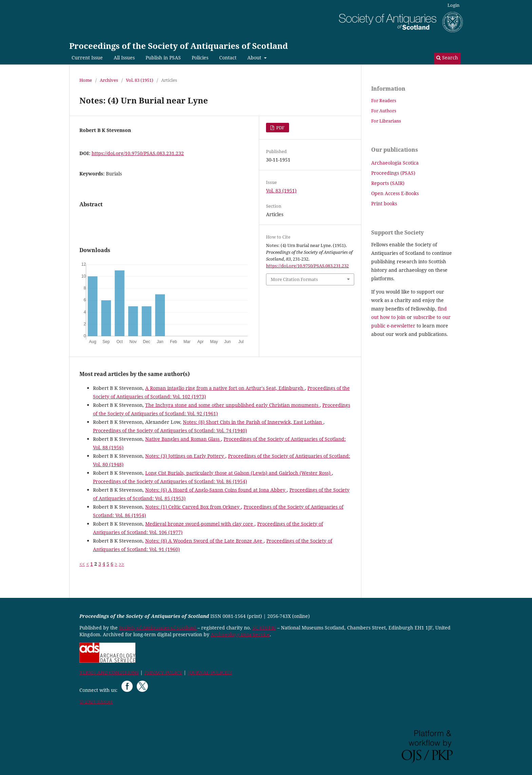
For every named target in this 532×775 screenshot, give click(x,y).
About (255, 58)
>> (121, 564)
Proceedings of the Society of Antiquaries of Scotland (179, 46)
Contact (228, 58)
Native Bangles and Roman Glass (183, 439)
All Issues (124, 58)
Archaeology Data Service (240, 634)
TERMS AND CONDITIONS (109, 672)
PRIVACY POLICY (163, 672)
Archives (109, 80)
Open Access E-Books (395, 193)
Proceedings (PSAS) (393, 173)
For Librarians (386, 121)
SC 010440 (264, 628)
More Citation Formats (294, 279)
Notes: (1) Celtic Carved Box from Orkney (193, 507)
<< (82, 564)
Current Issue (87, 58)
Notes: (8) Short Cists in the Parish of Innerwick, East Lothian (253, 422)
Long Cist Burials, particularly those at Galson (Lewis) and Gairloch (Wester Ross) (239, 473)
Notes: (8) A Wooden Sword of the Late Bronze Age (204, 541)
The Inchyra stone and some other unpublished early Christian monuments (232, 405)
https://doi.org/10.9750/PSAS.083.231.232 (138, 153)
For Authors (384, 111)
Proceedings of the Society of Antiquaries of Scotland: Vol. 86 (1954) (170, 481)
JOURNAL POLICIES (210, 672)
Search (447, 58)
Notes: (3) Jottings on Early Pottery (185, 456)
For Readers (384, 100)
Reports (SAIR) (388, 183)
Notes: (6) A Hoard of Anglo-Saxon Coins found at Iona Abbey (216, 490)
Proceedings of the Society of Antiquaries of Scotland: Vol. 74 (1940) (170, 430)
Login (453, 5)
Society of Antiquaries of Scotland (158, 628)
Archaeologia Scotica (395, 163)
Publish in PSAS (163, 58)
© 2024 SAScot (96, 702)
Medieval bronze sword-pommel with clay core (200, 524)
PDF (280, 128)
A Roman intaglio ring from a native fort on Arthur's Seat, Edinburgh (225, 388)
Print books (384, 203)
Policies (200, 58)
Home (86, 80)
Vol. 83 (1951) (140, 80)
